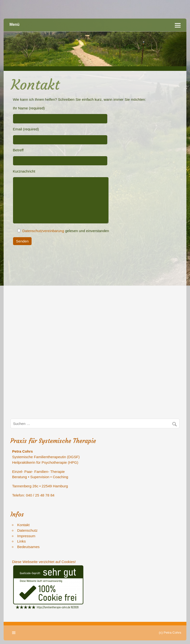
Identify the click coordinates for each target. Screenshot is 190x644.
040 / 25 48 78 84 (40, 495)
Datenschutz (27, 530)
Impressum (26, 536)
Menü (14, 24)
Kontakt (23, 525)
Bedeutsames (28, 547)
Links (21, 541)
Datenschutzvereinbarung (43, 231)
